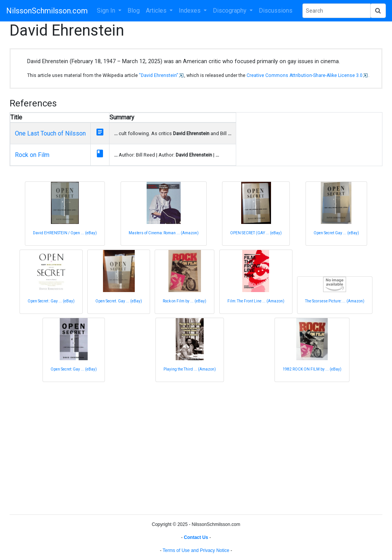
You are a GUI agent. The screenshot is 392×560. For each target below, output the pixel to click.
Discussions (276, 11)
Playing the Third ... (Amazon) (190, 369)
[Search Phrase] (336, 11)
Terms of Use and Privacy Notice (196, 550)
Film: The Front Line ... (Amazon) (256, 301)
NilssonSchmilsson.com (47, 11)
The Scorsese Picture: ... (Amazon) (335, 301)
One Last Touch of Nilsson (50, 133)
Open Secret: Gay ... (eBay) (74, 369)
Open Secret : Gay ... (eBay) (51, 301)
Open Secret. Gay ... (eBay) (119, 301)
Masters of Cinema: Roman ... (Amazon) (164, 233)
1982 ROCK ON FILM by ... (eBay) (312, 369)
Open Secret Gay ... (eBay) (336, 233)
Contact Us (196, 537)
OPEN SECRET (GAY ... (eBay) (256, 233)
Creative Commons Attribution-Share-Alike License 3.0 (305, 75)
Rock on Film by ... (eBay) (185, 301)
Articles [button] (157, 11)
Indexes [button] (190, 11)
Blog (134, 11)
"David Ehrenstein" (159, 75)
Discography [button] (230, 11)
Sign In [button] (107, 11)
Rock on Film (32, 155)
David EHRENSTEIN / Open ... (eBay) (65, 233)
